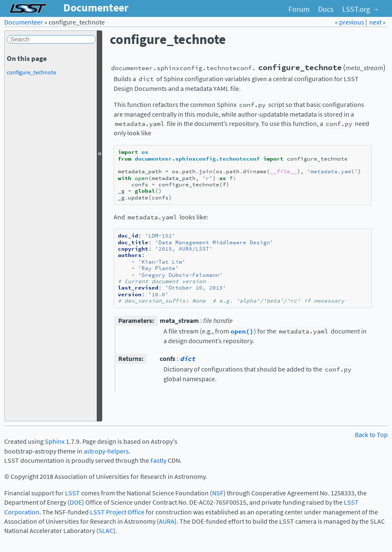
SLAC (106, 531)
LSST (72, 493)
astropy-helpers (106, 451)
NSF (218, 493)
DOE (76, 502)
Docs (326, 9)
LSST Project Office (117, 512)
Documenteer (24, 22)
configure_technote (31, 72)
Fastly (158, 460)
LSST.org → (361, 9)
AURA (167, 521)
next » (377, 22)
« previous (350, 22)
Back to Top (371, 435)
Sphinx (55, 441)
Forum (299, 9)
